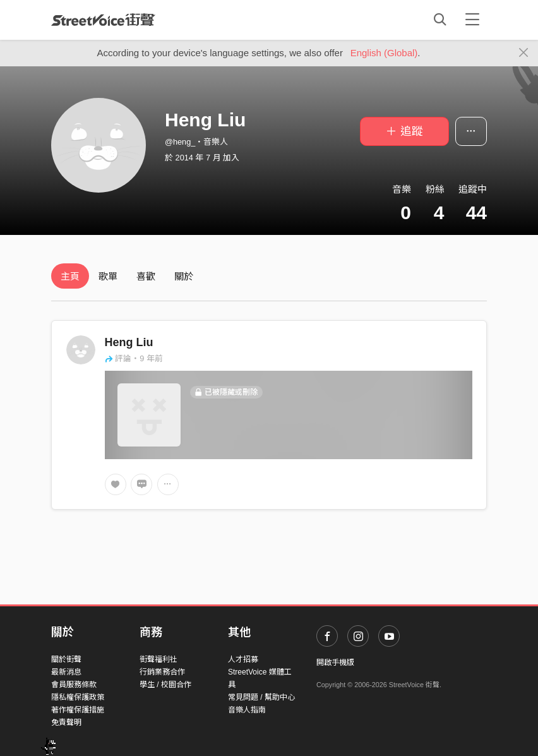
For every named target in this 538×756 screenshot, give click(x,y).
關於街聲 (66, 659)
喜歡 (146, 276)
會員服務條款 (74, 685)
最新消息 (66, 672)
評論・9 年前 (134, 358)
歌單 (108, 276)
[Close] (524, 53)
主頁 (70, 276)
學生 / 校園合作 (165, 685)
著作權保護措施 (78, 710)
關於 (184, 276)
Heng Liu (129, 342)
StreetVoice (103, 20)
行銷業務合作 (162, 672)
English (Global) (384, 53)
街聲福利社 (158, 659)
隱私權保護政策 (78, 697)
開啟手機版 (335, 663)
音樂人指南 (247, 710)
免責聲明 (66, 723)
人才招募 (243, 659)
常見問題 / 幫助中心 (261, 697)
